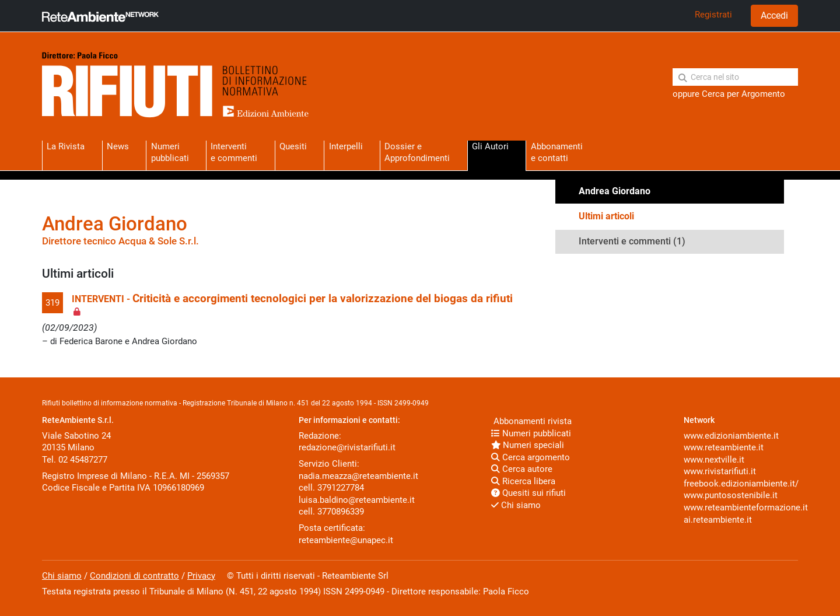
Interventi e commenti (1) (632, 241)
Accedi (774, 15)
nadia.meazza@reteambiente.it (358, 476)
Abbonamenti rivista (531, 421)
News (118, 146)
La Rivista (66, 146)
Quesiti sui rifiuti (528, 493)
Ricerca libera (523, 481)
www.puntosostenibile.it (731, 495)
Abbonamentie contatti (557, 152)
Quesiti (293, 146)
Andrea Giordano (615, 191)
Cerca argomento (531, 457)
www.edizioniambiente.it (731, 436)
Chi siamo (516, 505)
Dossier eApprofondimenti (417, 152)
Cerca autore (522, 469)
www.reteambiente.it (724, 447)
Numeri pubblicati (170, 152)
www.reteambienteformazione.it (746, 508)
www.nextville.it (714, 460)
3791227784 (341, 488)
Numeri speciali (528, 445)
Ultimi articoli (606, 216)
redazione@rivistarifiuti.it (347, 447)
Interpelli (346, 146)
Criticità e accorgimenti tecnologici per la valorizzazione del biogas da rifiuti (323, 299)
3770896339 (341, 512)
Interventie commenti (234, 152)
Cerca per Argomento (743, 94)
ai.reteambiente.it (718, 520)
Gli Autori (490, 146)
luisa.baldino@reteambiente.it (357, 500)
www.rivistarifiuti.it (720, 471)
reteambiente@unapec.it (346, 540)
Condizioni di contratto (134, 576)
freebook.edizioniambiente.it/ (741, 484)
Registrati (713, 15)
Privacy (201, 576)
